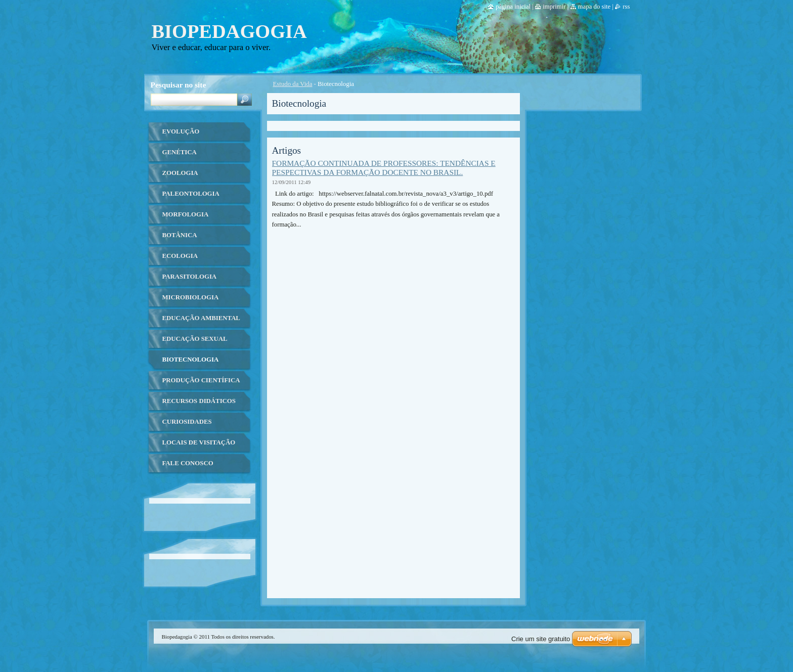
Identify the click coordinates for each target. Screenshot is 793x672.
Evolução (181, 131)
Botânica (180, 235)
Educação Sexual (195, 339)
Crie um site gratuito (541, 639)
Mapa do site (594, 7)
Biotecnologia (191, 360)
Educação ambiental (201, 318)
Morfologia (186, 214)
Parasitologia (190, 277)
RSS (626, 7)
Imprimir (554, 7)
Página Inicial (513, 7)
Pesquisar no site (179, 85)
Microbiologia (191, 297)
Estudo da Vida (293, 84)
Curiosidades (187, 422)
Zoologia (180, 173)
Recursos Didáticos (199, 401)
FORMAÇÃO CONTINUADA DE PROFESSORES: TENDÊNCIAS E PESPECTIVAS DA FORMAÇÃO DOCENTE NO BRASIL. (384, 168)
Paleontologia (191, 194)
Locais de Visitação (199, 442)
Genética (180, 152)
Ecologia (180, 256)
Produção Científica (201, 380)
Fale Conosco (188, 463)
